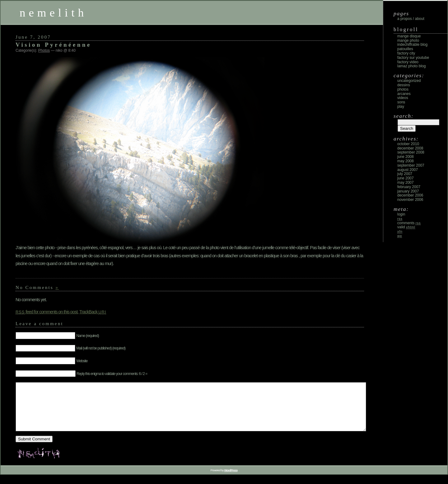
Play (401, 107)
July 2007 (405, 174)
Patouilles (405, 49)
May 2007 (406, 183)
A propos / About (411, 19)
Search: (404, 116)
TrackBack (93, 312)
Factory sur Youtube (413, 58)
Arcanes (404, 94)
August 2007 (408, 170)
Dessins (404, 85)
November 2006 (410, 200)
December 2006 (410, 195)
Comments (409, 223)
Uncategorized (409, 81)
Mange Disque (409, 36)
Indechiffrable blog (412, 45)
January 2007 (408, 191)
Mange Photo (408, 40)
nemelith (53, 13)
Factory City (406, 53)
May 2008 (406, 161)
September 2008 (411, 152)
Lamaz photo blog (411, 66)
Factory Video (408, 62)
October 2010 (408, 144)
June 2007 (406, 178)
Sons (401, 102)
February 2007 (409, 187)
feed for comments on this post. (47, 312)
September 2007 (411, 165)
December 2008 (410, 148)
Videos (403, 98)
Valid (406, 227)
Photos (44, 50)
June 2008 (406, 157)
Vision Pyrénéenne (54, 45)
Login (401, 214)
